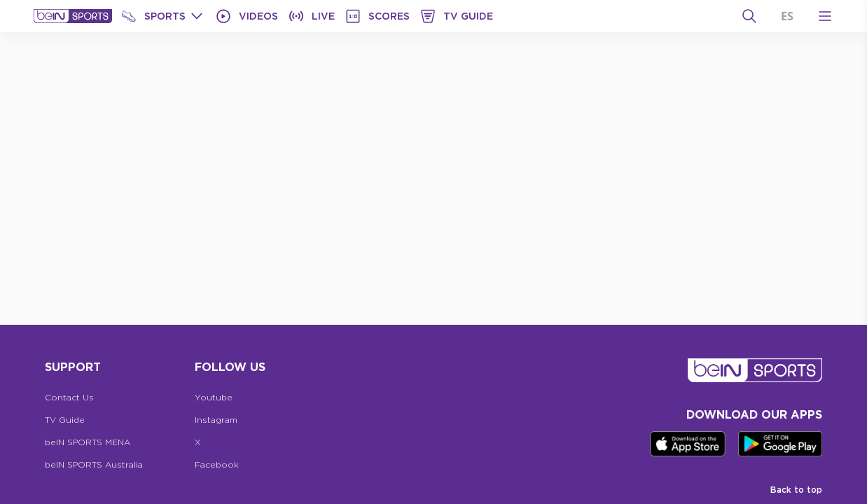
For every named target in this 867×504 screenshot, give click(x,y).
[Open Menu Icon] (825, 16)
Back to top (796, 490)
